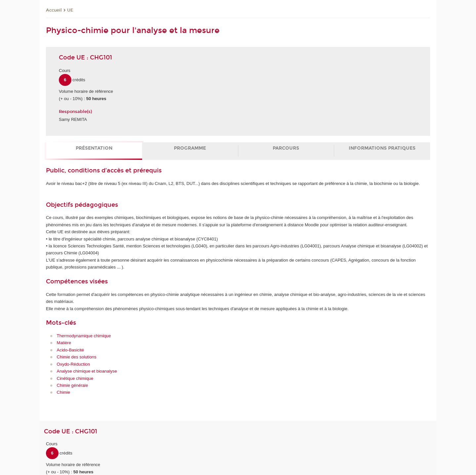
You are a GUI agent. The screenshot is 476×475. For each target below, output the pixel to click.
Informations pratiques (382, 148)
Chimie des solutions (77, 357)
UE (70, 10)
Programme (190, 148)
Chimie (63, 392)
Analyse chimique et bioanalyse (87, 371)
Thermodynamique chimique (84, 336)
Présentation (94, 148)
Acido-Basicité (70, 350)
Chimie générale (73, 385)
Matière (64, 343)
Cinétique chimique (75, 378)
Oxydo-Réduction (73, 364)
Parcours (286, 148)
